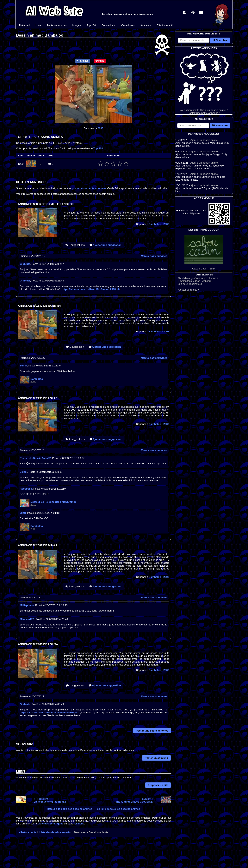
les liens (79, 824)
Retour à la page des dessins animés (69, 809)
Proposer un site (158, 785)
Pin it (100, 61)
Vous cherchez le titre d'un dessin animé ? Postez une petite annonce (204, 82)
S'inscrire (220, 126)
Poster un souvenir (156, 758)
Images (77, 25)
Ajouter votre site (188, 290)
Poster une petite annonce (152, 731)
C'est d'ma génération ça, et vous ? (198, 278)
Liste (38, 25)
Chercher (220, 40)
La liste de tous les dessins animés (119, 809)
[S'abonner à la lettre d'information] (193, 126)
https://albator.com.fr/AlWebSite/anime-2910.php (91, 289)
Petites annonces (57, 25)
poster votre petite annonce (89, 188)
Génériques (128, 25)
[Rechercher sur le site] (194, 40)
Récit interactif (165, 25)
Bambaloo (159, 224)
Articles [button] (146, 25)
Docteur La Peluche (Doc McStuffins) (53, 502)
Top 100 (91, 25)
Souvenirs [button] (109, 25)
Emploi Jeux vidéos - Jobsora (195, 281)
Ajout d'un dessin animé (204, 140)
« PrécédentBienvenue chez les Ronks (50, 800)
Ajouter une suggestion (105, 245)
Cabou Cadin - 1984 (204, 252)
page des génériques (50, 824)
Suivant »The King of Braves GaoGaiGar (135, 800)
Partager (82, 61)
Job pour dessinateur (190, 284)
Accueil (24, 25)
